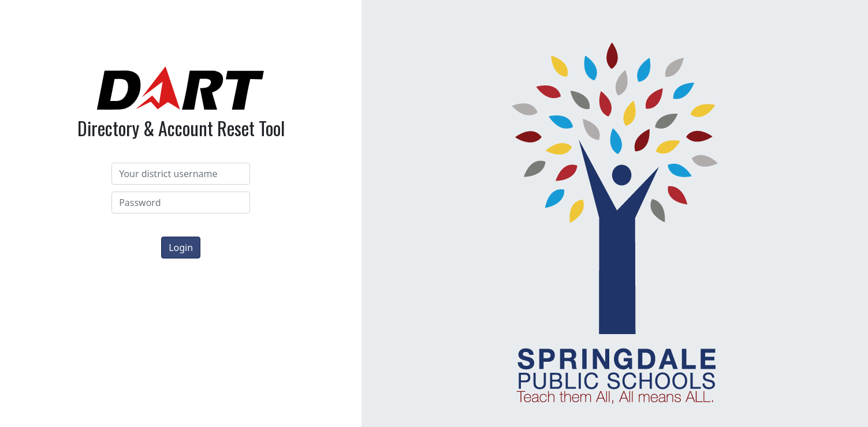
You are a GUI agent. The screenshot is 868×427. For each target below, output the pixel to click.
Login (181, 248)
